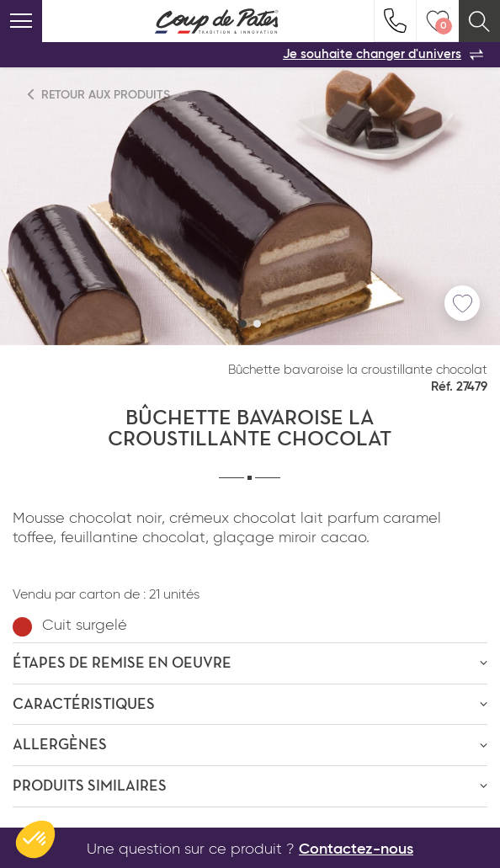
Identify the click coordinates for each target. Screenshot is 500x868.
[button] (243, 324)
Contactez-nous (356, 849)
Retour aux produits (99, 95)
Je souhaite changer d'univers (383, 55)
